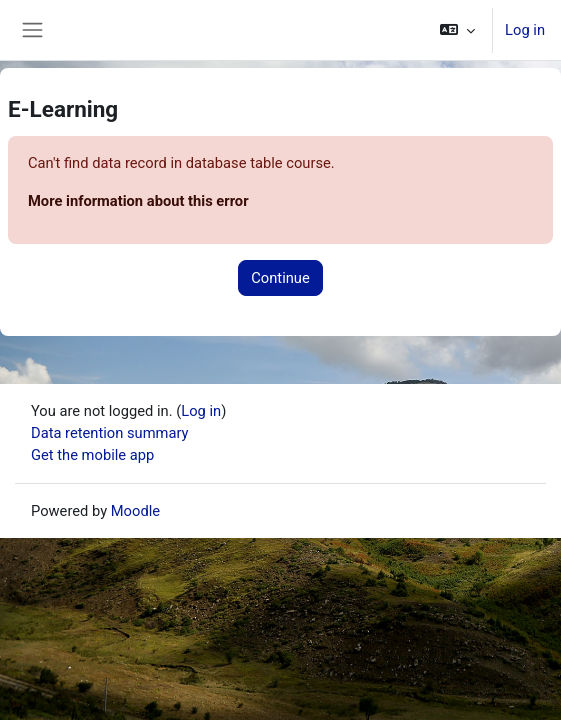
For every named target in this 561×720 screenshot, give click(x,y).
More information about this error (138, 201)
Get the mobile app (92, 455)
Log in (525, 30)
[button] (457, 30)
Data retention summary (110, 433)
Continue (280, 278)
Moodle (135, 511)
